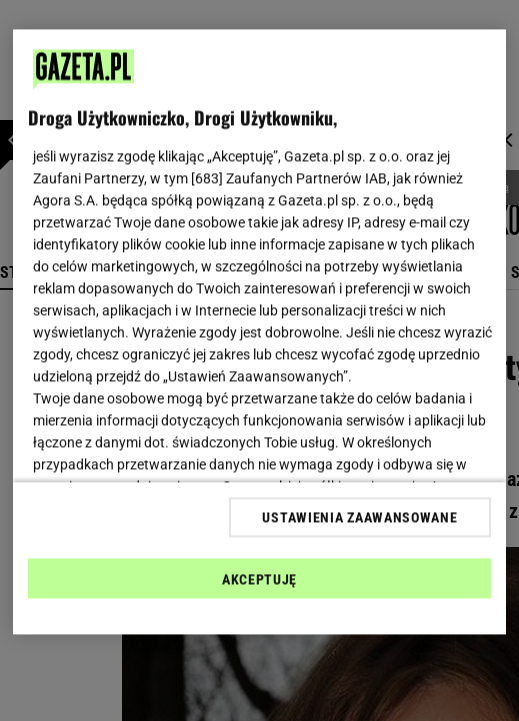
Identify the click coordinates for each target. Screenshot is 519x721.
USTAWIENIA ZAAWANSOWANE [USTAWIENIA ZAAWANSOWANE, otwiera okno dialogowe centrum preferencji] (359, 517)
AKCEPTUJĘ (259, 579)
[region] (259, 332)
